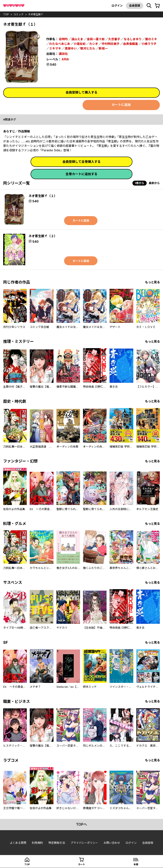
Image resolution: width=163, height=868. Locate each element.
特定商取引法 (57, 843)
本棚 (136, 864)
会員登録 (135, 6)
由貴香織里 (131, 43)
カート (82, 864)
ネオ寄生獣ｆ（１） (43, 196)
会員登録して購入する (81, 92)
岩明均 (63, 39)
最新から (154, 183)
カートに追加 (121, 105)
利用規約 (37, 843)
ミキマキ (55, 48)
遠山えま (77, 39)
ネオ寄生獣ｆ (36, 14)
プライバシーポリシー (84, 843)
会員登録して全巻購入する (81, 162)
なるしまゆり (133, 39)
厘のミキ (151, 39)
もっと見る (152, 282)
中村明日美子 (111, 43)
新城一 (103, 48)
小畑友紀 (80, 43)
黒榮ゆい (71, 48)
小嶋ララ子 (149, 43)
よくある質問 (18, 843)
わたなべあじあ (60, 43)
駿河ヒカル (88, 48)
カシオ (94, 43)
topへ (81, 824)
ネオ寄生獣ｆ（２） (43, 236)
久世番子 (114, 39)
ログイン (117, 6)
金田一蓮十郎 (96, 39)
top (6, 14)
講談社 (63, 53)
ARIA (66, 58)
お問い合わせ (112, 843)
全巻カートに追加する (81, 174)
